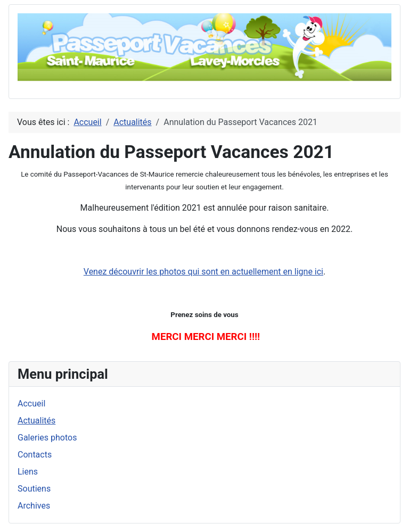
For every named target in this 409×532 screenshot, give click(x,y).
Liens (28, 472)
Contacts (35, 455)
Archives (34, 506)
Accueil (31, 404)
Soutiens (34, 489)
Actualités (36, 421)
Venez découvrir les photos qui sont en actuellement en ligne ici (203, 272)
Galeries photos (47, 438)
